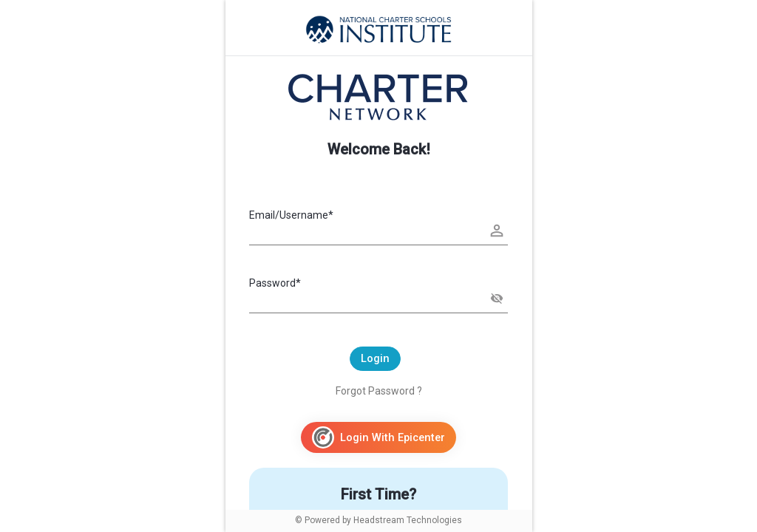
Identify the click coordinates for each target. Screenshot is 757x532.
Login (375, 358)
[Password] (378, 300)
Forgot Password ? (379, 391)
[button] (497, 299)
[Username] (378, 232)
